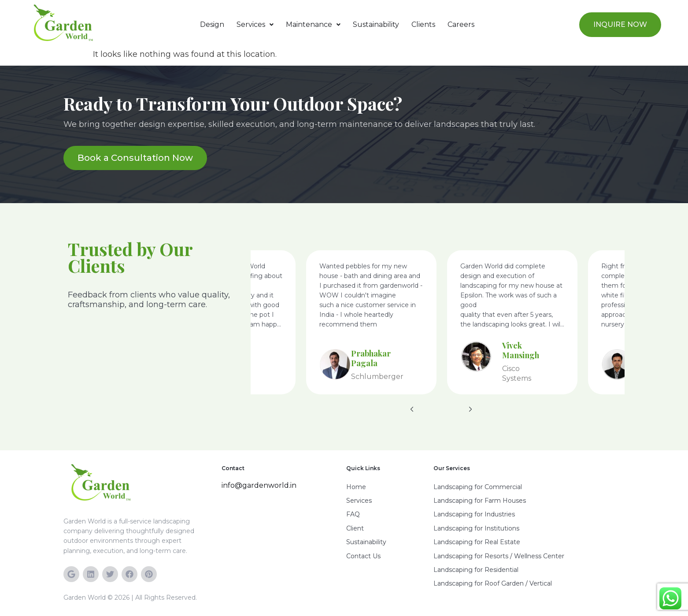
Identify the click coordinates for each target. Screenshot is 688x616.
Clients (423, 24)
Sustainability (376, 24)
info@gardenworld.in (259, 485)
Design (212, 24)
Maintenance (313, 24)
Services (255, 24)
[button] (255, 25)
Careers (461, 24)
